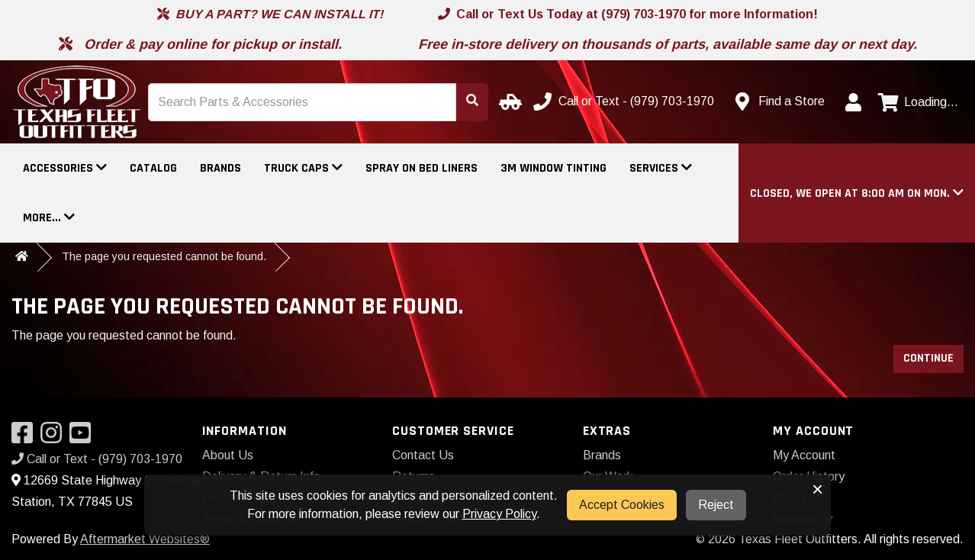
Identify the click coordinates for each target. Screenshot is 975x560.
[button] (857, 193)
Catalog (153, 168)
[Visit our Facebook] (26, 438)
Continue (928, 358)
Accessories (65, 168)
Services (661, 168)
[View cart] (918, 102)
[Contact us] (780, 101)
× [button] (817, 489)
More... (49, 218)
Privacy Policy (499, 514)
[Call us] (625, 101)
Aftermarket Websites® (145, 539)
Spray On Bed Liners (422, 168)
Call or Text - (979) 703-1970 (97, 459)
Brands (220, 168)
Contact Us (423, 455)
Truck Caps (303, 168)
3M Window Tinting (553, 168)
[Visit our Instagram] (55, 438)
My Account (804, 455)
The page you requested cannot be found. (164, 256)
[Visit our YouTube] (84, 438)
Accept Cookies (622, 505)
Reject (716, 505)
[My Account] (853, 102)
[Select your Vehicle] (508, 101)
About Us (228, 455)
